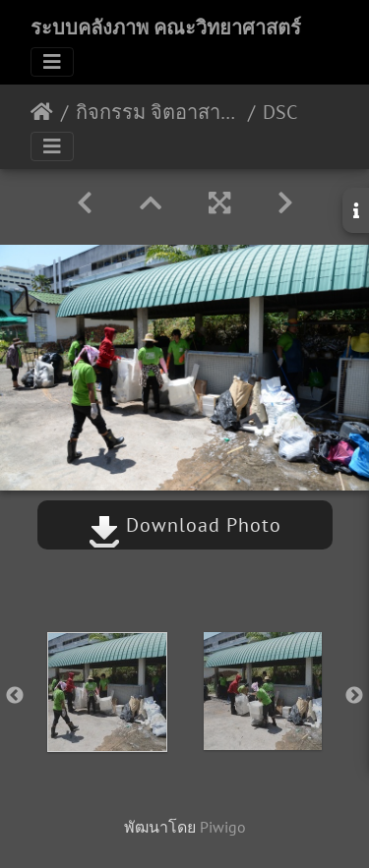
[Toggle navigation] (52, 62)
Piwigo (223, 827)
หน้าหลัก (42, 112)
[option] (107, 692)
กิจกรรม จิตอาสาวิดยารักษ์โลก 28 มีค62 (158, 112)
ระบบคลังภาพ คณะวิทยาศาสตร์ (166, 28)
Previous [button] (15, 696)
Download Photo (185, 525)
